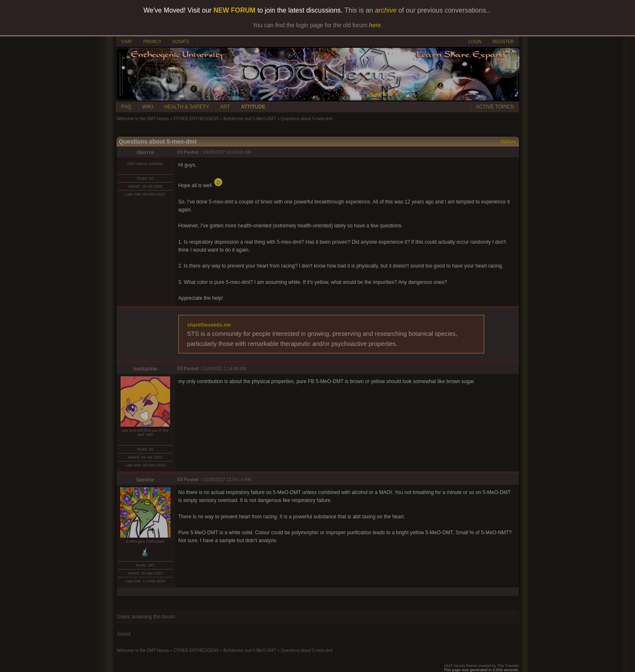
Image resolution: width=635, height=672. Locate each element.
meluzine (145, 369)
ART (225, 107)
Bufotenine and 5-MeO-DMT (249, 119)
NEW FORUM (235, 10)
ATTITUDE (253, 107)
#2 (180, 368)
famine (146, 480)
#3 (180, 479)
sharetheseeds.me (209, 325)
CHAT (127, 42)
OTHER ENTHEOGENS (196, 119)
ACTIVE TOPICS (495, 107)
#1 (180, 152)
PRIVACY (152, 42)
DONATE (181, 42)
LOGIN (475, 42)
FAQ (126, 107)
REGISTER (503, 42)
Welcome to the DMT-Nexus (143, 119)
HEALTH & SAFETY (187, 107)
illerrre (145, 152)
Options (509, 142)
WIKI (148, 107)
